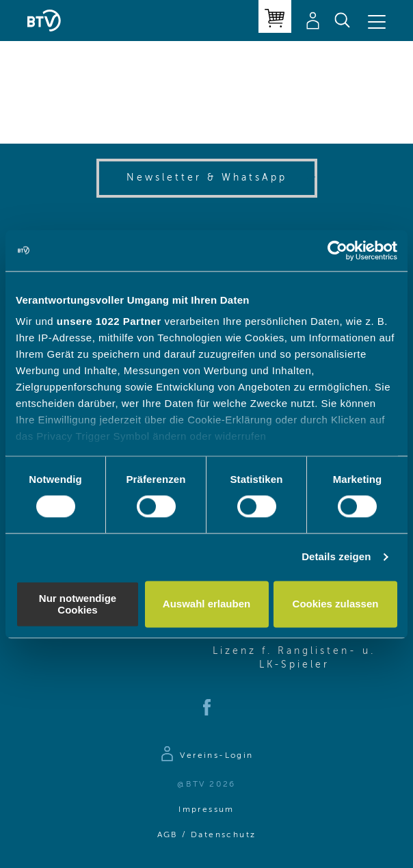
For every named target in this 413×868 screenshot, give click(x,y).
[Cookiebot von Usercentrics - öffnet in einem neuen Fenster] (337, 250)
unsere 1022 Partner (109, 321)
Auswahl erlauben (206, 604)
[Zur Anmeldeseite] (206, 756)
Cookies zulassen (336, 604)
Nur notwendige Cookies (78, 604)
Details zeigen (336, 557)
